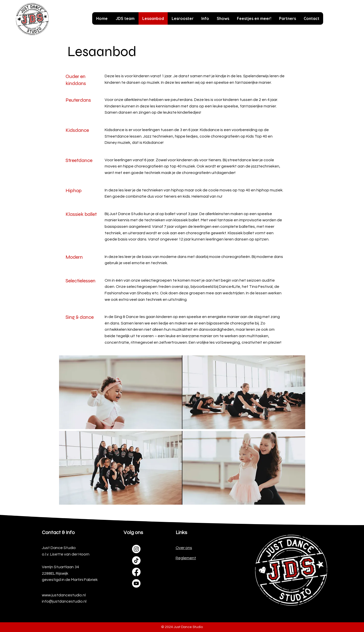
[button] (205, 18)
